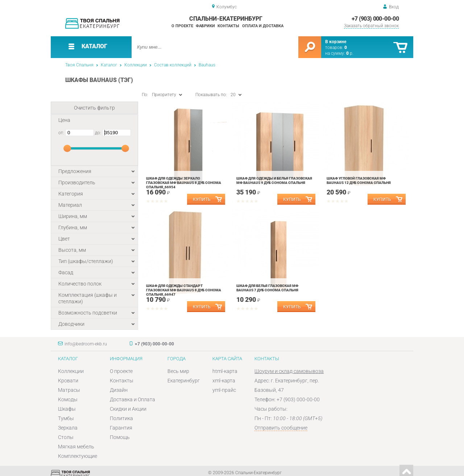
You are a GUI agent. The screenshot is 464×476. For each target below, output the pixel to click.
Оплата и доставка (263, 26)
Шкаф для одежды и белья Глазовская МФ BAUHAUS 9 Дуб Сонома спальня (274, 180)
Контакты (228, 26)
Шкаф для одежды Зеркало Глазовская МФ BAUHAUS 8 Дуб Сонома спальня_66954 (184, 183)
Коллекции (136, 65)
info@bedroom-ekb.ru (86, 344)
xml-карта (224, 381)
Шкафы (67, 409)
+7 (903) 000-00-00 (375, 19)
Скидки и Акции (128, 409)
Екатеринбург (184, 381)
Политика (121, 418)
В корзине (336, 42)
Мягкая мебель (76, 447)
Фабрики (205, 26)
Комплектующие (78, 456)
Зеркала (68, 428)
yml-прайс (224, 390)
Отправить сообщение (281, 428)
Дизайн (119, 390)
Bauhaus (207, 65)
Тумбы (66, 418)
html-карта (225, 371)
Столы (66, 437)
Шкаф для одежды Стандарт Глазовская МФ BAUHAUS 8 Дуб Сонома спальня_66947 (184, 290)
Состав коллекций (173, 65)
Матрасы (69, 390)
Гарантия (121, 428)
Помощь (120, 437)
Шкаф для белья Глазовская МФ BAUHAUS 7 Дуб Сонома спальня (267, 288)
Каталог (109, 65)
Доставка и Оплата (132, 399)
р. (350, 53)
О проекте (182, 26)
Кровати (68, 381)
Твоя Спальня (79, 65)
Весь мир (178, 371)
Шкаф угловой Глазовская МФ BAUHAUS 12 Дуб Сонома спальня (359, 180)
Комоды (68, 399)
